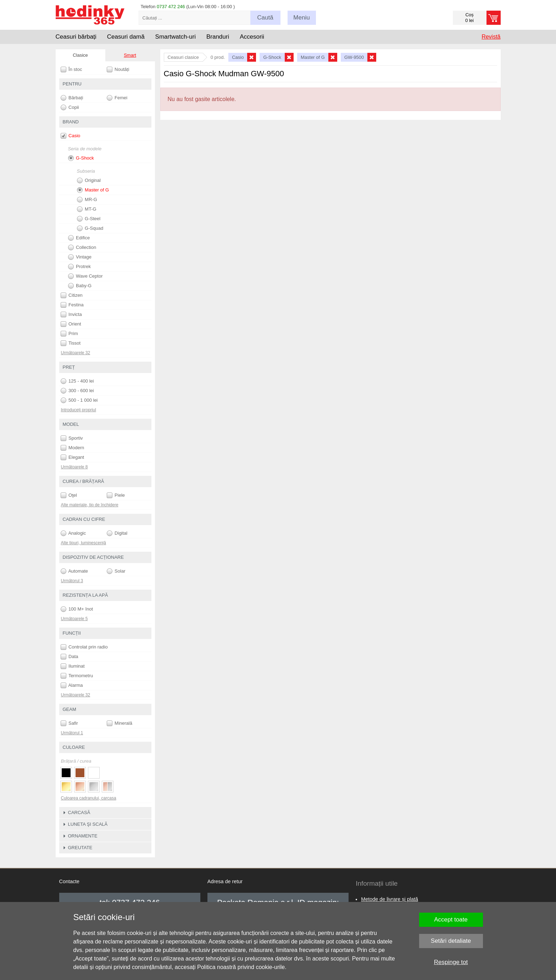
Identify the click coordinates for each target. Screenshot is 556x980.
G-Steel (89, 219)
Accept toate (451, 920)
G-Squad (90, 228)
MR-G (87, 200)
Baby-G (80, 286)
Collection (82, 247)
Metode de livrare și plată (390, 899)
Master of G (93, 190)
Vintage (80, 257)
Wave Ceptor (85, 276)
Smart (130, 55)
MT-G (87, 209)
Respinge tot (451, 962)
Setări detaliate (451, 941)
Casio (71, 136)
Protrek (80, 267)
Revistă (491, 37)
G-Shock (81, 158)
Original (89, 180)
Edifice (79, 238)
